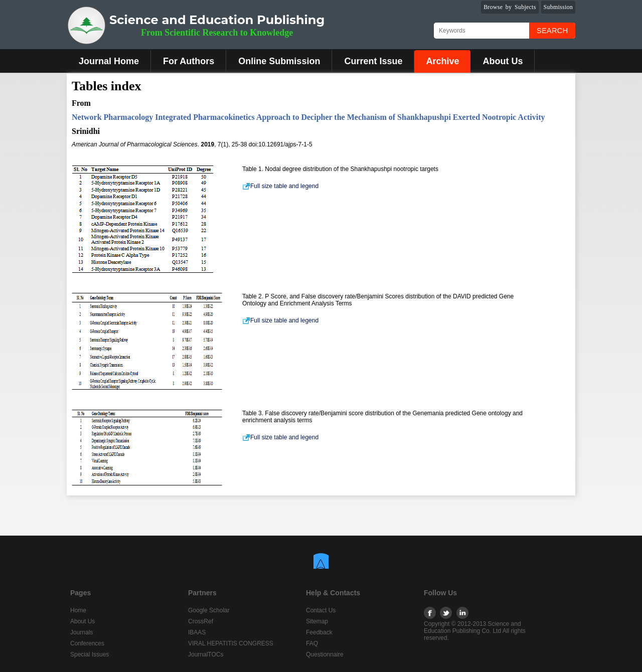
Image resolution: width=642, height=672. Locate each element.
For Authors (189, 61)
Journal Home (109, 61)
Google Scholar (209, 610)
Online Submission (279, 61)
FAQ (312, 643)
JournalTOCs (206, 654)
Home (78, 610)
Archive (442, 61)
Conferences (87, 643)
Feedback (319, 632)
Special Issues (90, 654)
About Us (503, 61)
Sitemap (317, 621)
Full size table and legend (280, 186)
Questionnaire (325, 654)
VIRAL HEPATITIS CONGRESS (231, 643)
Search (552, 30)
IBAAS (197, 632)
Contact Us (321, 610)
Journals (82, 632)
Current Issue (373, 61)
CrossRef (201, 621)
